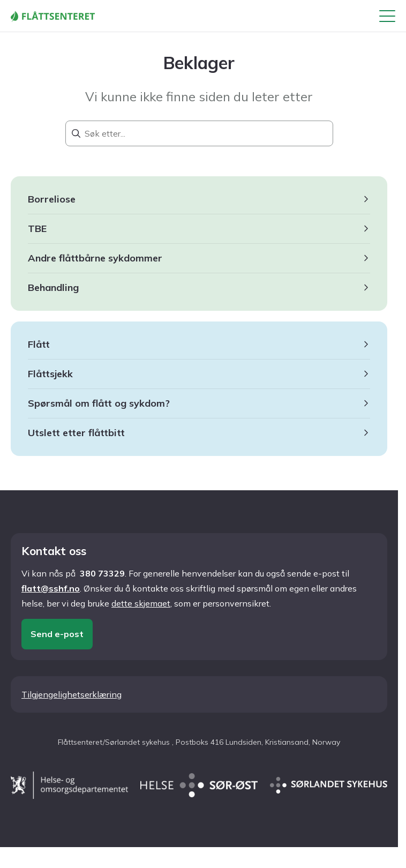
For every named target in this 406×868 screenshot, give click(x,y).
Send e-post (57, 634)
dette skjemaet (141, 603)
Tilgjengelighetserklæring (72, 694)
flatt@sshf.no (51, 588)
